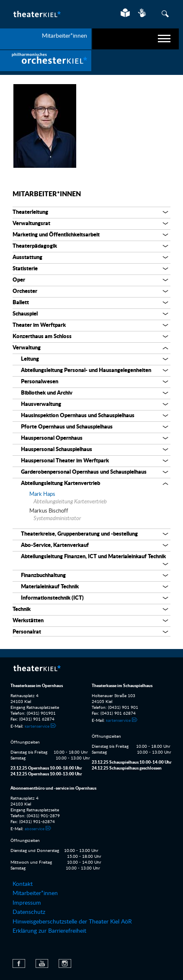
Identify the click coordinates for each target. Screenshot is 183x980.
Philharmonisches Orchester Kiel (46, 61)
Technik (22, 609)
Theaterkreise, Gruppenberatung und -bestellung (79, 534)
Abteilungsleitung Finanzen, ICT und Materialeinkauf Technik (93, 557)
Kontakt (23, 884)
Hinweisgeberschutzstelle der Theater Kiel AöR (72, 922)
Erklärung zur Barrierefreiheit (49, 931)
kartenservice (37, 726)
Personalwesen (40, 382)
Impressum (27, 903)
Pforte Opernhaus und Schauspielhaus (67, 427)
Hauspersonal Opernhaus (52, 438)
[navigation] (136, 39)
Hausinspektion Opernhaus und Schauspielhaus (78, 416)
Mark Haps (42, 494)
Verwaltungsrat (31, 224)
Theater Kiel (37, 14)
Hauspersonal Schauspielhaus (57, 450)
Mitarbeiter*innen (47, 194)
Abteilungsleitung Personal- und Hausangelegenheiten (86, 371)
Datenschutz (29, 912)
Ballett (21, 303)
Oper (19, 280)
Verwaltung (27, 348)
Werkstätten (28, 621)
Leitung (30, 359)
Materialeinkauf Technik (50, 587)
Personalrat (27, 632)
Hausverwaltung (41, 404)
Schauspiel (25, 314)
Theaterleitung (30, 212)
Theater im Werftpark (39, 325)
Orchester (25, 291)
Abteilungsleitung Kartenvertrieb (61, 484)
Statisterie (25, 269)
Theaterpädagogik (35, 246)
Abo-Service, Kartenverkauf (55, 545)
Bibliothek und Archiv (47, 393)
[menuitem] (46, 61)
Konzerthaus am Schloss (42, 337)
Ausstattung (27, 258)
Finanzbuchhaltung (43, 576)
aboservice (35, 829)
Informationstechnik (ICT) (52, 598)
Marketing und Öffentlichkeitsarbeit (56, 235)
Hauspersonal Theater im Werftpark (65, 461)
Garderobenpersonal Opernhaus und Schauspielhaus (84, 472)
